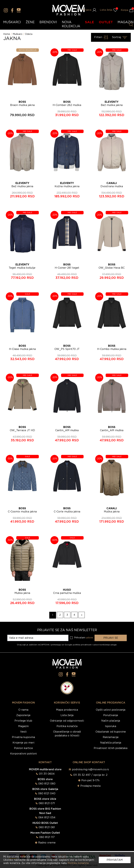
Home (7, 34)
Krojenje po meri (23, 743)
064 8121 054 (47, 818)
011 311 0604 (47, 774)
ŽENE (30, 22)
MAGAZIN (126, 22)
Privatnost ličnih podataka (111, 748)
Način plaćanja (111, 721)
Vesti (23, 732)
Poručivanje (111, 715)
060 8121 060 (47, 784)
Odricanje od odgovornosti (67, 721)
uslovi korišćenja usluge (105, 645)
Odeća (29, 34)
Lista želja (67, 715)
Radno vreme (47, 843)
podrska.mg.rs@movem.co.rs (90, 769)
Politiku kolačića (78, 863)
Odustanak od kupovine (111, 732)
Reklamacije (111, 737)
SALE (90, 22)
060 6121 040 (47, 794)
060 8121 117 (47, 837)
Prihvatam (115, 860)
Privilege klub (23, 721)
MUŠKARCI (12, 22)
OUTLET (106, 22)
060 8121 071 (47, 803)
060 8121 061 (47, 827)
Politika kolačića (67, 726)
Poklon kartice (23, 748)
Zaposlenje (23, 715)
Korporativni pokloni (23, 754)
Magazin (23, 726)
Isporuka (111, 726)
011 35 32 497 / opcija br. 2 (90, 775)
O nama (23, 710)
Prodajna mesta (90, 786)
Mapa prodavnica (67, 710)
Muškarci (17, 34)
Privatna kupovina (23, 737)
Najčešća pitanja (111, 743)
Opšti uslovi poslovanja (111, 710)
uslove (89, 638)
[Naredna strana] (82, 615)
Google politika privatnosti (78, 645)
